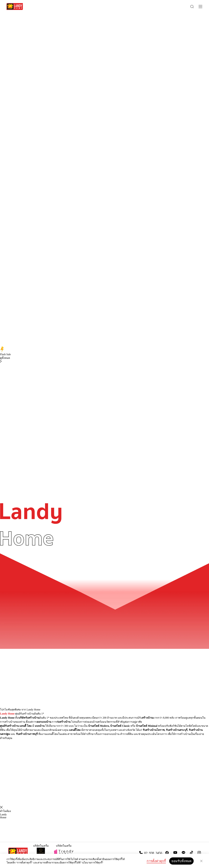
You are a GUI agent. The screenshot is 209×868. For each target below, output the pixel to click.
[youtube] (175, 853)
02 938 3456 (153, 853)
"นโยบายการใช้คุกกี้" (92, 863)
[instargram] (199, 853)
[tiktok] (191, 853)
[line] (184, 853)
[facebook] (167, 853)
